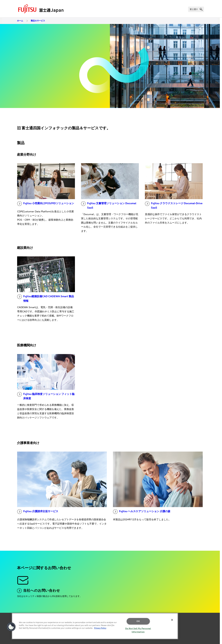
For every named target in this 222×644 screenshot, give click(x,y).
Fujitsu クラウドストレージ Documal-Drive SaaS (174, 205)
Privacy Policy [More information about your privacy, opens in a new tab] (100, 628)
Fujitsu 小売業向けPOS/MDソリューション (46, 204)
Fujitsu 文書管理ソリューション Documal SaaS (109, 205)
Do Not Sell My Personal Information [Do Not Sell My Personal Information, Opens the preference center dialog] (138, 630)
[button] (11, 627)
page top (215, 612)
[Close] (172, 620)
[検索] (196, 9)
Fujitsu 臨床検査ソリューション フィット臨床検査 (46, 396)
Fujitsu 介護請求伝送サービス (38, 512)
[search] (201, 9)
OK (138, 621)
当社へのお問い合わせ (39, 591)
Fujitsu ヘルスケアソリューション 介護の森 (142, 512)
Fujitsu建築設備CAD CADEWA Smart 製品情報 (46, 298)
